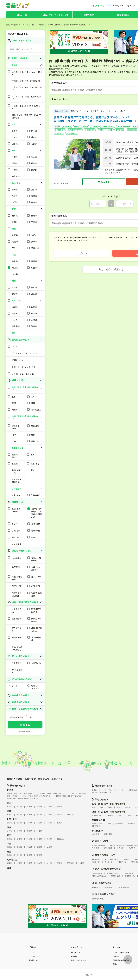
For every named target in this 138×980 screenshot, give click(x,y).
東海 (9, 827)
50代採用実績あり (107, 126)
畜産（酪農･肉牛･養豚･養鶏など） (109, 804)
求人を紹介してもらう (56, 15)
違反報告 (74, 956)
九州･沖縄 (12, 860)
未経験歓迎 (67, 126)
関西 (9, 835)
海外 (9, 868)
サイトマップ (34, 956)
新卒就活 (89, 15)
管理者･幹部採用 (124, 126)
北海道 (10, 790)
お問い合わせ (76, 952)
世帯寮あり (59, 133)
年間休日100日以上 (105, 130)
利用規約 (116, 956)
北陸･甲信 (12, 819)
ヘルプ (31, 952)
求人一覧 (22, 15)
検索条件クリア (25, 731)
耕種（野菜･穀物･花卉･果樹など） (109, 812)
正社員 (57, 126)
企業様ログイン (35, 960)
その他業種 (97, 831)
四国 (9, 851)
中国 (33, 25)
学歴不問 (94, 126)
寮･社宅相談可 (72, 133)
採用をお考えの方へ (78, 960)
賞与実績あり (90, 130)
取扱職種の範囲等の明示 (122, 960)
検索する (25, 725)
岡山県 (41, 25)
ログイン (82, 253)
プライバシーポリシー (121, 952)
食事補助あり (60, 130)
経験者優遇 (120, 130)
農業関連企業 (98, 820)
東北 (9, 803)
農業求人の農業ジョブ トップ (17, 25)
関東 (9, 811)
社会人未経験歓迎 (81, 126)
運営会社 (116, 964)
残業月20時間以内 (75, 130)
